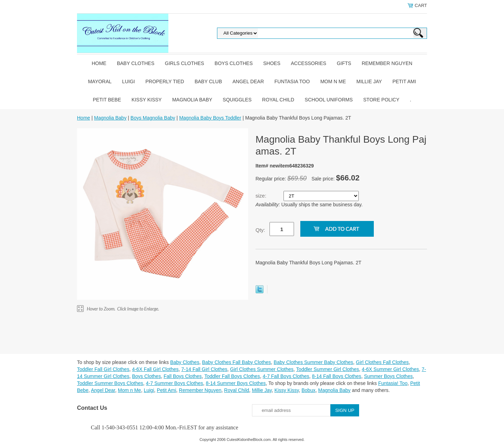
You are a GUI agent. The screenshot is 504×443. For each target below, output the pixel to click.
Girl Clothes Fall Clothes (382, 362)
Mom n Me (333, 81)
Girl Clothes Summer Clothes (262, 369)
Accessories (309, 63)
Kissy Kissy (147, 100)
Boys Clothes (234, 63)
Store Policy (381, 100)
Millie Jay (369, 81)
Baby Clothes (136, 63)
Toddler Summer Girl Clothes (328, 369)
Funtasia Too (292, 81)
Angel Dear (248, 81)
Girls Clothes (184, 63)
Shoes (272, 63)
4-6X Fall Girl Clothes (155, 369)
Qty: (260, 230)
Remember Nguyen (387, 63)
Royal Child (278, 100)
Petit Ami (404, 81)
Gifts (344, 63)
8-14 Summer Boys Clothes (236, 383)
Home (99, 63)
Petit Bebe (107, 100)
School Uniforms (329, 100)
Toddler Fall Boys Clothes (232, 376)
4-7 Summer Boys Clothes (174, 383)
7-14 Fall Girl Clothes (204, 369)
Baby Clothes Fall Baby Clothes (236, 362)
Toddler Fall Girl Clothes (103, 369)
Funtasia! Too (393, 383)
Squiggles (237, 100)
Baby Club (208, 81)
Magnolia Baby (192, 100)
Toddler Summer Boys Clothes (110, 383)
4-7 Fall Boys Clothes (286, 376)
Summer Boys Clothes (388, 376)
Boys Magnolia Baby (153, 118)
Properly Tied (164, 81)
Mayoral (100, 81)
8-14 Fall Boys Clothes (337, 376)
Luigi (129, 81)
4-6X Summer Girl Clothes (390, 369)
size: (262, 196)
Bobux (308, 390)
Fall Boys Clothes (183, 376)
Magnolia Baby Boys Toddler (210, 118)
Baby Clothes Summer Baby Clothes (313, 362)
